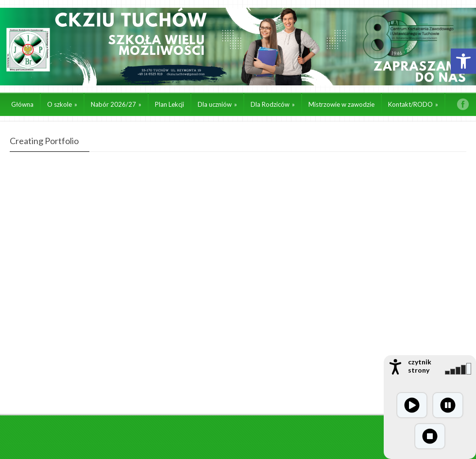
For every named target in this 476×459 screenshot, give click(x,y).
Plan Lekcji (170, 104)
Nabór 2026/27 (116, 104)
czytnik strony (420, 366)
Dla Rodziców (273, 104)
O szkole (62, 104)
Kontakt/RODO (413, 104)
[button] (463, 61)
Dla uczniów (217, 104)
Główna (22, 104)
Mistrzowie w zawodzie (341, 104)
